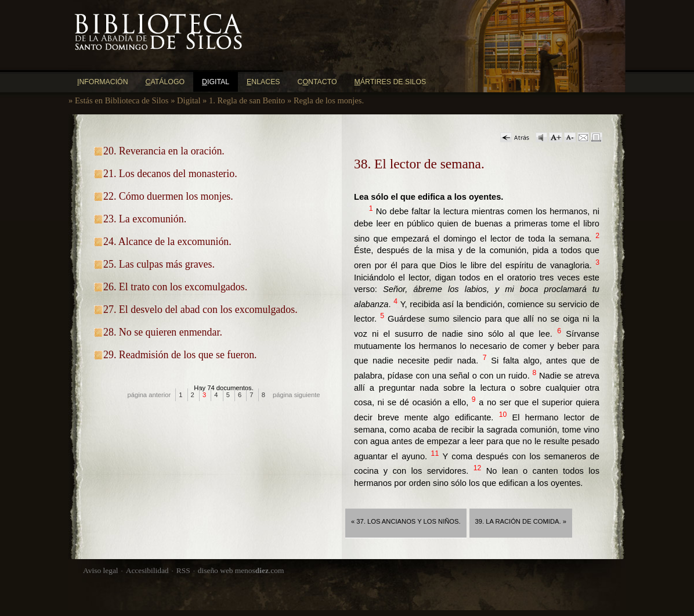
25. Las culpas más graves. (159, 264)
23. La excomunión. (145, 219)
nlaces (263, 82)
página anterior (149, 395)
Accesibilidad (147, 570)
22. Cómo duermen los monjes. (168, 196)
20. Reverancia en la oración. (164, 151)
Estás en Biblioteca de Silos (122, 100)
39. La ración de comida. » (521, 521)
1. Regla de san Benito (247, 100)
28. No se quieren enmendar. (163, 332)
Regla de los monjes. (329, 100)
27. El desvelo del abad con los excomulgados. (200, 309)
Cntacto (317, 82)
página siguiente (297, 395)
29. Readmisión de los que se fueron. (180, 355)
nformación (103, 82)
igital (216, 82)
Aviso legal (101, 570)
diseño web (216, 570)
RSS (183, 570)
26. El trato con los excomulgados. (175, 287)
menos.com (260, 570)
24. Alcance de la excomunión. (167, 242)
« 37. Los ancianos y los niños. (406, 521)
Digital (189, 100)
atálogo (165, 82)
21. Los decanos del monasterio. (170, 174)
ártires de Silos (391, 82)
